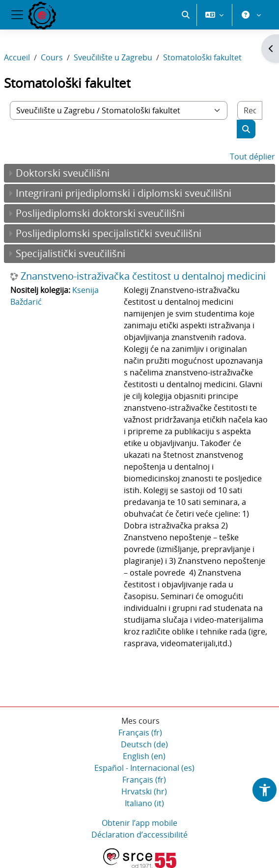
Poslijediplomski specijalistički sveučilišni (109, 233)
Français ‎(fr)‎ (140, 733)
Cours (52, 57)
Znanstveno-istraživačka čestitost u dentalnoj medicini (143, 276)
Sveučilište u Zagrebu (113, 57)
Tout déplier (252, 157)
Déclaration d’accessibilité (139, 835)
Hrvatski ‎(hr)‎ (144, 791)
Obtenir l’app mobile (139, 823)
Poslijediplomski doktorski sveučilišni (100, 213)
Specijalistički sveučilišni (70, 253)
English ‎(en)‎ (144, 756)
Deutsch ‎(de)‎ (144, 744)
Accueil (17, 57)
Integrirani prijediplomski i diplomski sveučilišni (124, 193)
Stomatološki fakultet (202, 57)
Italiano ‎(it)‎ (144, 803)
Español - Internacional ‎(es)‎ (144, 768)
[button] (186, 15)
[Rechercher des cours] (250, 110)
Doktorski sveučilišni (63, 173)
